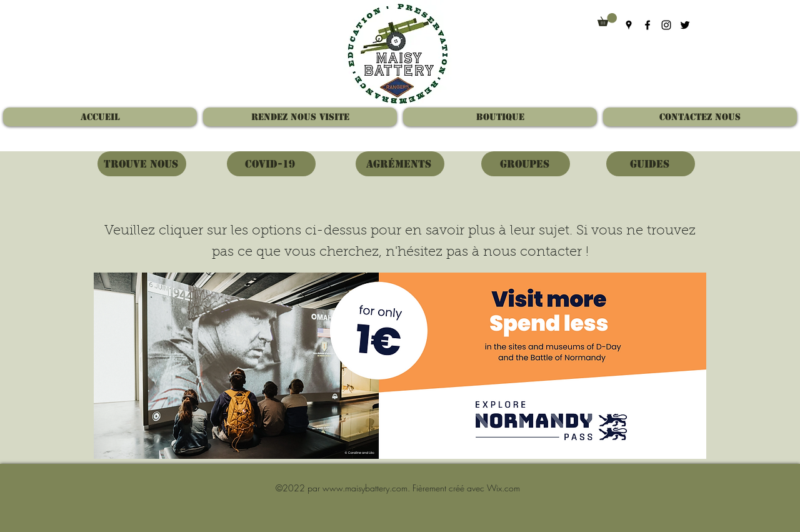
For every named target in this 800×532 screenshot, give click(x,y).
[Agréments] (400, 164)
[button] (607, 20)
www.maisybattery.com (365, 488)
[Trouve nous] (142, 164)
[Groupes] (526, 164)
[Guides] (651, 164)
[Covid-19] (271, 164)
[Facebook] (647, 25)
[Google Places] (629, 25)
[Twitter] (685, 25)
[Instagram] (666, 25)
